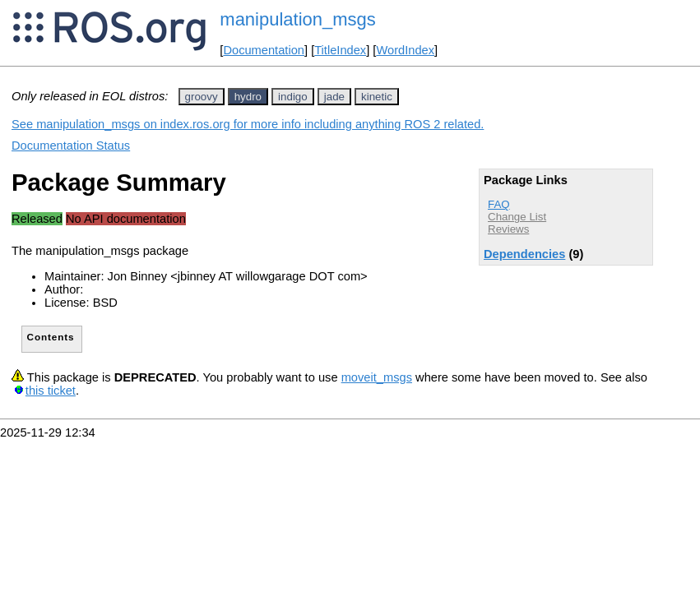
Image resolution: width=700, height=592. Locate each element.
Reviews (508, 229)
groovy (202, 97)
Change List (517, 217)
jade (334, 97)
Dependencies (524, 254)
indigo (293, 97)
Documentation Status (71, 146)
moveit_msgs (377, 377)
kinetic (377, 97)
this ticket (51, 391)
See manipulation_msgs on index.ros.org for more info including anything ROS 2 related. (248, 124)
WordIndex (405, 50)
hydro (248, 97)
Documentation (264, 50)
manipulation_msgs (298, 19)
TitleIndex (340, 50)
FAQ (499, 204)
